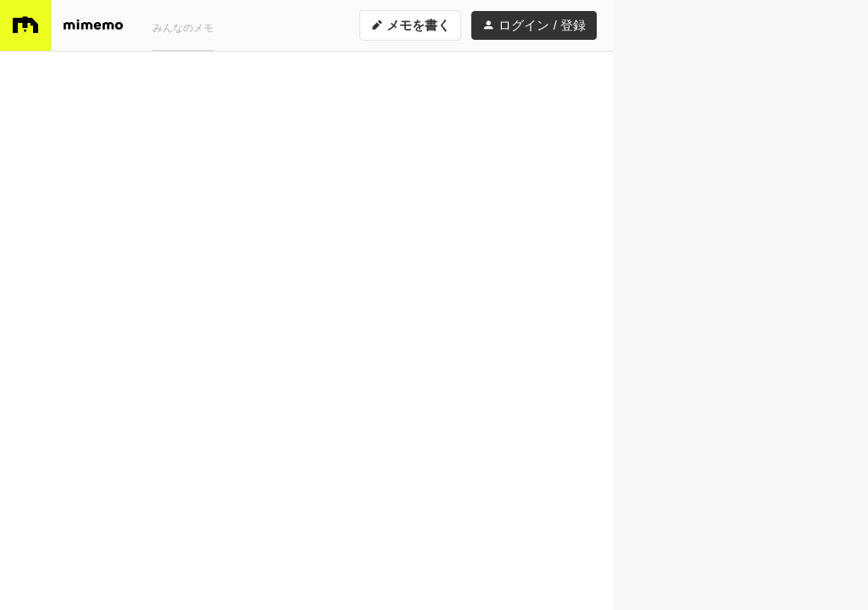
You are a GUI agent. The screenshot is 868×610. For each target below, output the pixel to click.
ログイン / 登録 (534, 25)
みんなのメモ (183, 28)
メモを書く (410, 25)
